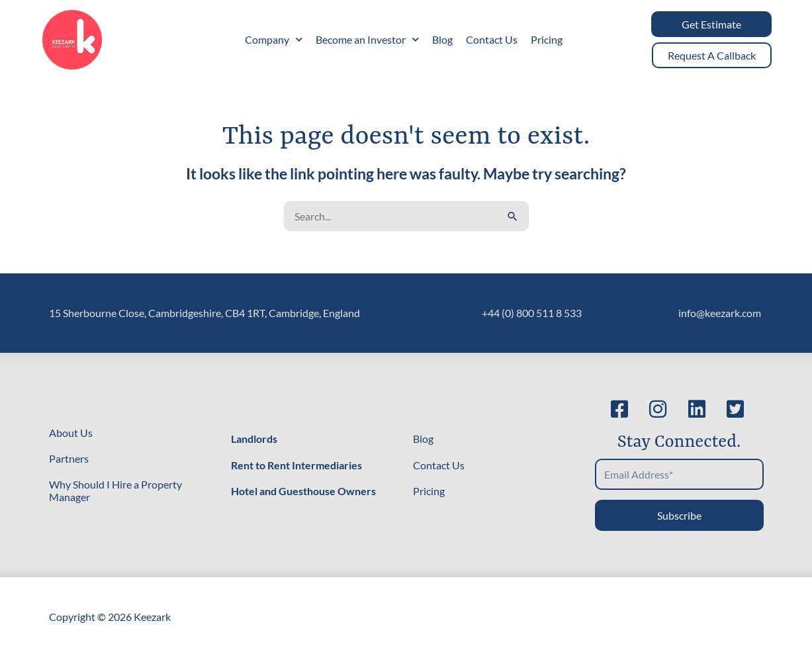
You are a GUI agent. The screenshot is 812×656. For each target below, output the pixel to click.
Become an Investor (367, 39)
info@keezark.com (720, 313)
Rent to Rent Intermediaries (296, 465)
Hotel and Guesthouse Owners (303, 491)
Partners (69, 458)
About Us (71, 433)
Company (274, 39)
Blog (442, 39)
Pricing (547, 39)
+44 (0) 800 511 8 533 (532, 313)
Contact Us (492, 39)
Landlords (254, 439)
